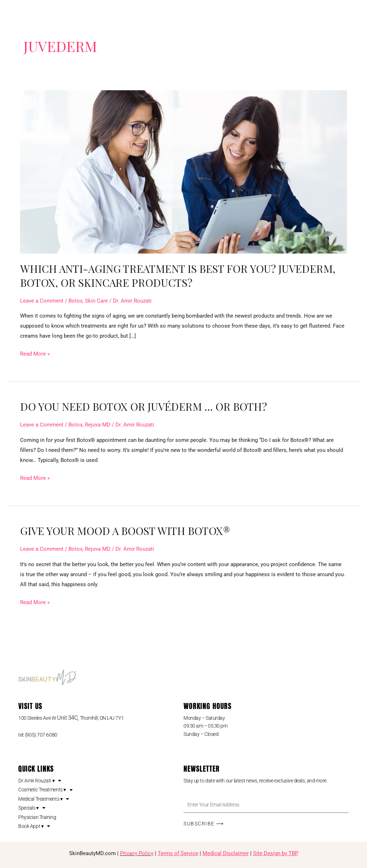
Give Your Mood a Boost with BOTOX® (129, 531)
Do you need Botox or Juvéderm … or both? (147, 406)
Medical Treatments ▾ (44, 799)
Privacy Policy (137, 853)
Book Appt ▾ (34, 826)
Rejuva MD (98, 425)
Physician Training (37, 817)
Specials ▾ (32, 808)
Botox (75, 301)
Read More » (35, 353)
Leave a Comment (42, 301)
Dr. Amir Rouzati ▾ (40, 781)
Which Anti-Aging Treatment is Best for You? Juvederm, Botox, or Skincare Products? (183, 276)
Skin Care (96, 301)
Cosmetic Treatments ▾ (45, 790)
